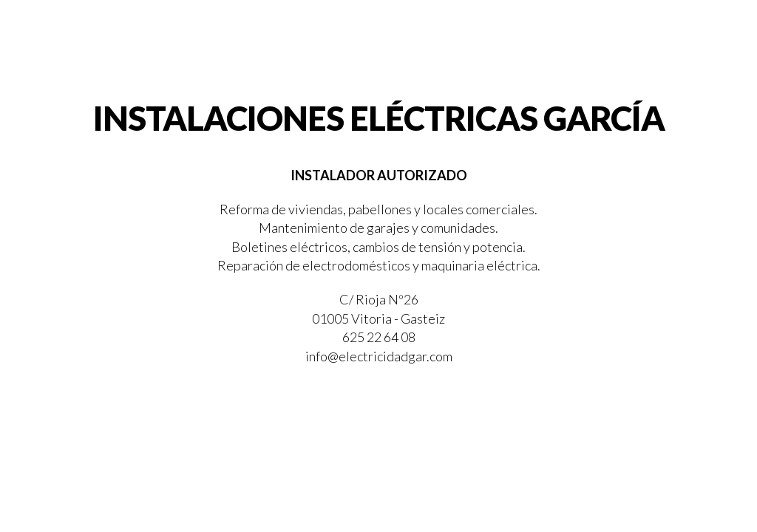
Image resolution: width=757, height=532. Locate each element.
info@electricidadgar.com (379, 356)
